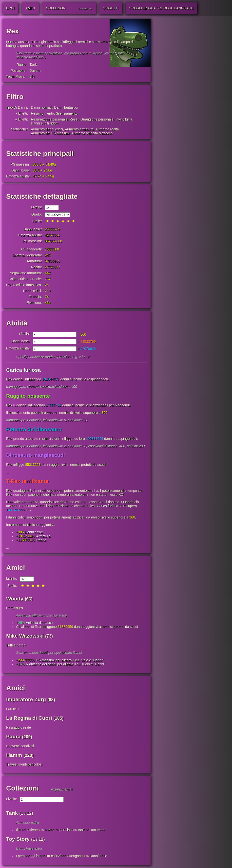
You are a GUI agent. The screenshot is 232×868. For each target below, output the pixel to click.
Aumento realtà (107, 129)
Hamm (14, 756)
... (8, 472)
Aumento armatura (79, 129)
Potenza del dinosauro (34, 430)
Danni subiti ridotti (45, 123)
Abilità (17, 323)
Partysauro (15, 608)
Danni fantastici (66, 107)
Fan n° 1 (13, 709)
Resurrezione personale (49, 119)
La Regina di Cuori (29, 718)
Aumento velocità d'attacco (92, 133)
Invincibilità (124, 119)
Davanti (35, 71)
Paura (13, 737)
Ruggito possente (28, 396)
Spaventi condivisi (20, 746)
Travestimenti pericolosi (24, 765)
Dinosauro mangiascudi (36, 456)
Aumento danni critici (47, 129)
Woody (15, 599)
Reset (74, 119)
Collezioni (22, 789)
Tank (33, 65)
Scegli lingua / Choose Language (162, 8)
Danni (98, 661)
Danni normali (41, 107)
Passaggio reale (19, 728)
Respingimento (42, 113)
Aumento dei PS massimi (50, 133)
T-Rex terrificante (27, 482)
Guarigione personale (97, 119)
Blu (32, 76)
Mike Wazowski (25, 636)
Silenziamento (67, 113)
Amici (16, 568)
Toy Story (18, 839)
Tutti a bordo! (16, 646)
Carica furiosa (23, 370)
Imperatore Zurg (26, 700)
